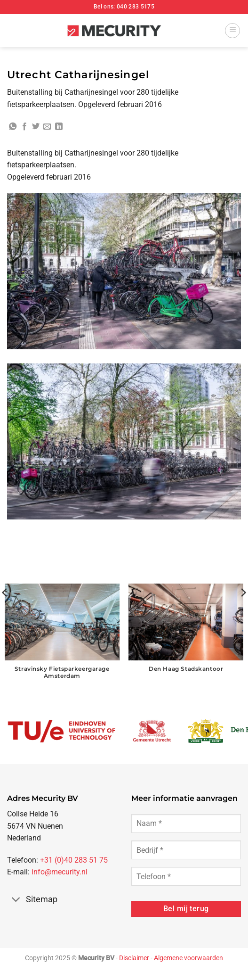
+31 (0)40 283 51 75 (74, 860)
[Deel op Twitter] (36, 127)
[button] (232, 31)
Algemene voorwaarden (188, 958)
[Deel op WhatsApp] (13, 127)
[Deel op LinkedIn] (59, 127)
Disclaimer (134, 958)
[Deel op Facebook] (24, 127)
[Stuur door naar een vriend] (47, 127)
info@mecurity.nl (60, 872)
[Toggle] (16, 901)
